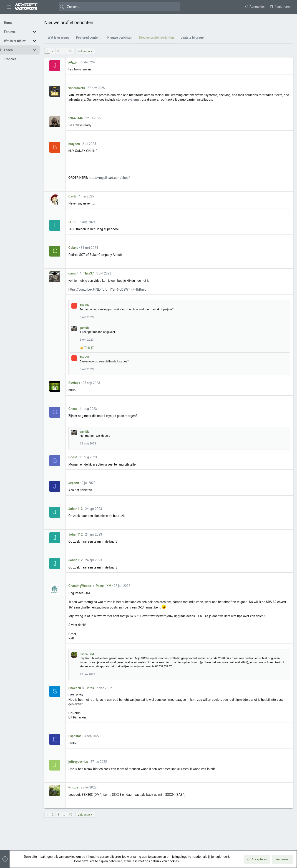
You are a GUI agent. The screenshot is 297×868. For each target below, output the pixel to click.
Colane (81, 248)
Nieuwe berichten (128, 37)
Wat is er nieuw (67, 37)
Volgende (92, 51)
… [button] (72, 51)
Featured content (96, 37)
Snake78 (83, 688)
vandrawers (85, 88)
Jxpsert (82, 483)
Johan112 (84, 509)
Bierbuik (82, 383)
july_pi (81, 62)
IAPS (80, 222)
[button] (9, 7)
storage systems (151, 100)
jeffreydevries (86, 762)
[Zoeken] (112, 7)
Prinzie (81, 787)
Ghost (81, 409)
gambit (81, 273)
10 (79, 51)
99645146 (84, 118)
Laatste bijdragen (201, 37)
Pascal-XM (111, 586)
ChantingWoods (88, 586)
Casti (80, 196)
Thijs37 (97, 273)
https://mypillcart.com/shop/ (117, 178)
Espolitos (83, 736)
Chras (98, 688)
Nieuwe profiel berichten (165, 37)
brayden (82, 144)
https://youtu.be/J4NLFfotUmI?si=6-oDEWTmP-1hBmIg (115, 289)
